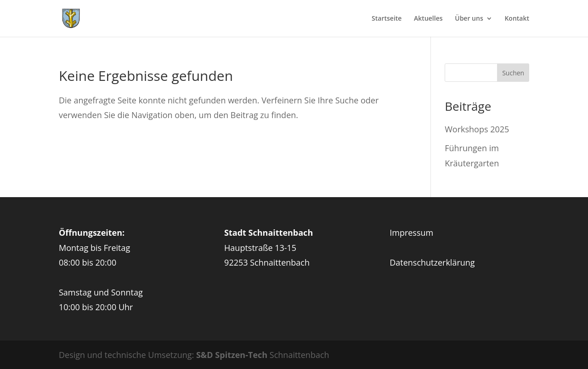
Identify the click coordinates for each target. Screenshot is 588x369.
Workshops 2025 (477, 129)
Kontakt (517, 19)
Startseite (387, 19)
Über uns (469, 19)
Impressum (411, 233)
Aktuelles (428, 19)
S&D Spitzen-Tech (232, 355)
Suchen (513, 73)
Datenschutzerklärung (432, 262)
